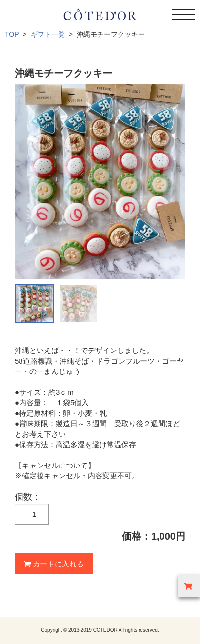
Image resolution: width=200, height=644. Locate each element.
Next (173, 181)
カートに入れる (54, 564)
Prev (27, 181)
